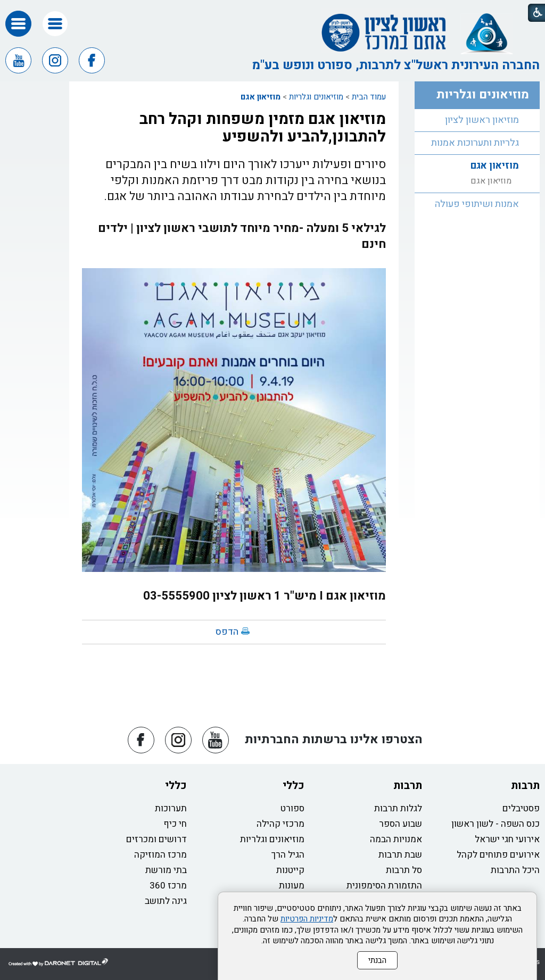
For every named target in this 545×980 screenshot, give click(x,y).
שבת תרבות (400, 855)
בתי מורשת (166, 870)
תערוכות (171, 808)
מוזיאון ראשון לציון (482, 120)
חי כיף (175, 824)
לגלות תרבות (398, 808)
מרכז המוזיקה (160, 855)
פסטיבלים (521, 808)
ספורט (292, 808)
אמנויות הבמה (396, 839)
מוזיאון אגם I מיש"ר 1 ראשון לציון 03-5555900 (265, 596)
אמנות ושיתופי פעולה (477, 204)
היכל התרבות (515, 870)
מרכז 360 (168, 886)
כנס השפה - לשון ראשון (496, 824)
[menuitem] (477, 121)
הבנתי (377, 960)
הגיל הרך (288, 855)
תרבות (525, 786)
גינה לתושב (166, 901)
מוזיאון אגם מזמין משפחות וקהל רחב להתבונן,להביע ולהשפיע (263, 128)
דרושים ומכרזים (156, 839)
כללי (294, 786)
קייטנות (290, 870)
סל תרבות (404, 870)
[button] (55, 24)
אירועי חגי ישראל (507, 839)
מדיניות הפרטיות (307, 919)
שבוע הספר (401, 824)
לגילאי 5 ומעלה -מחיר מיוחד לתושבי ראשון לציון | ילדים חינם (242, 236)
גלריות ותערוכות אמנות (475, 143)
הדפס (227, 632)
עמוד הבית (369, 97)
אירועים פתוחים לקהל (498, 855)
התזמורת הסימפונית (384, 886)
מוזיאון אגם (261, 97)
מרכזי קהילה (280, 824)
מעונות (292, 886)
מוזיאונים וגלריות (316, 97)
